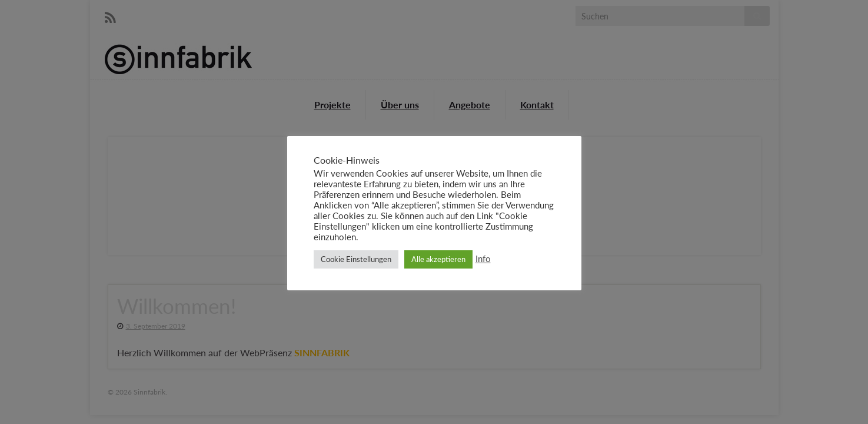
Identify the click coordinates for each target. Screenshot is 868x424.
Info (483, 259)
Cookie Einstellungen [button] (356, 259)
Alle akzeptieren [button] (438, 259)
